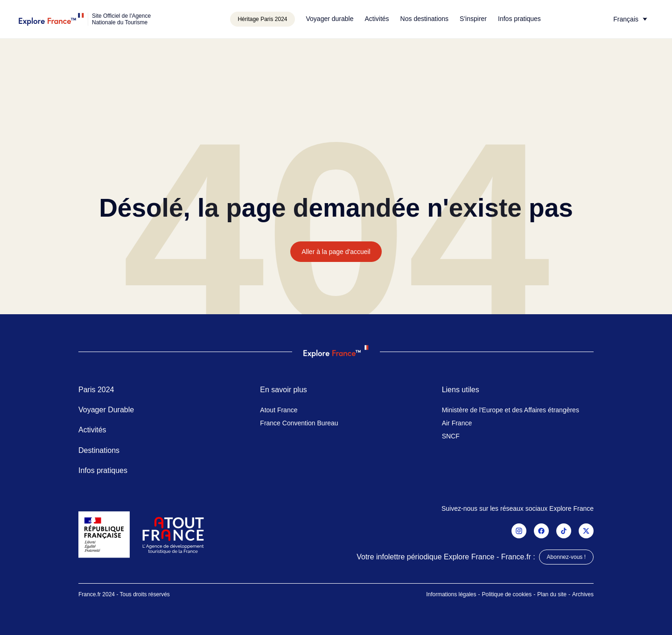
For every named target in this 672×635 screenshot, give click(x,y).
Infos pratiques (519, 19)
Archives (583, 594)
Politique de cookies (507, 594)
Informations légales (451, 594)
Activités (377, 19)
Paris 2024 (96, 390)
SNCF (451, 436)
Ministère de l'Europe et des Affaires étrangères (511, 410)
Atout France (279, 410)
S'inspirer (473, 19)
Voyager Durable (106, 410)
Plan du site (552, 594)
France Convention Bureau (299, 423)
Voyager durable (330, 19)
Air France (457, 423)
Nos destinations (425, 19)
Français (626, 19)
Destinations (99, 450)
